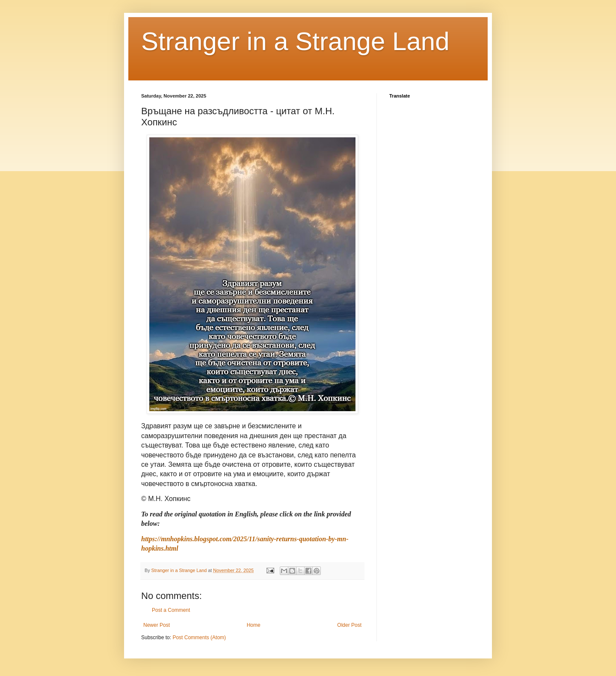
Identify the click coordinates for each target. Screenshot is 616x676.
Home (254, 625)
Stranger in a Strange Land (295, 41)
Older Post (349, 625)
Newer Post (157, 625)
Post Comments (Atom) (199, 637)
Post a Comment (171, 610)
